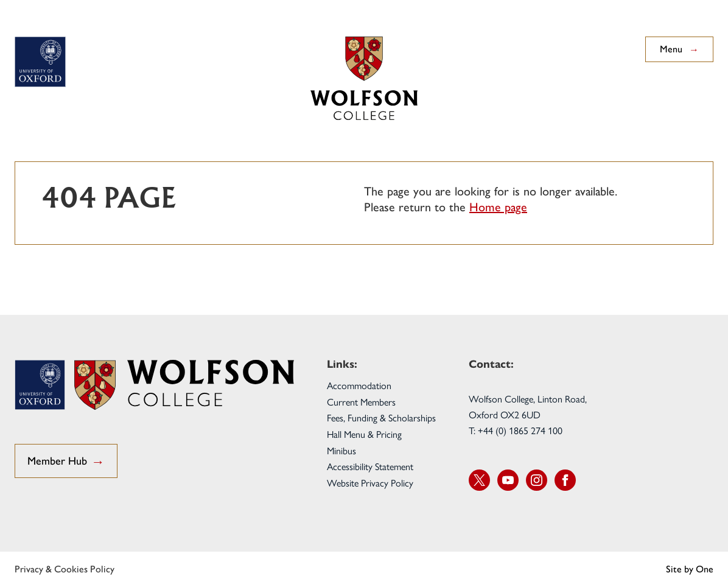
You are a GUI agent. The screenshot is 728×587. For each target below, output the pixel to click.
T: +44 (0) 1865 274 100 (516, 430)
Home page (498, 207)
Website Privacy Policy (370, 483)
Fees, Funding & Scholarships (381, 417)
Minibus (341, 450)
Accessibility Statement (370, 466)
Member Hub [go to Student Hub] (66, 462)
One (705, 569)
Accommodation (359, 385)
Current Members (361, 402)
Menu (679, 49)
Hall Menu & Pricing (364, 434)
